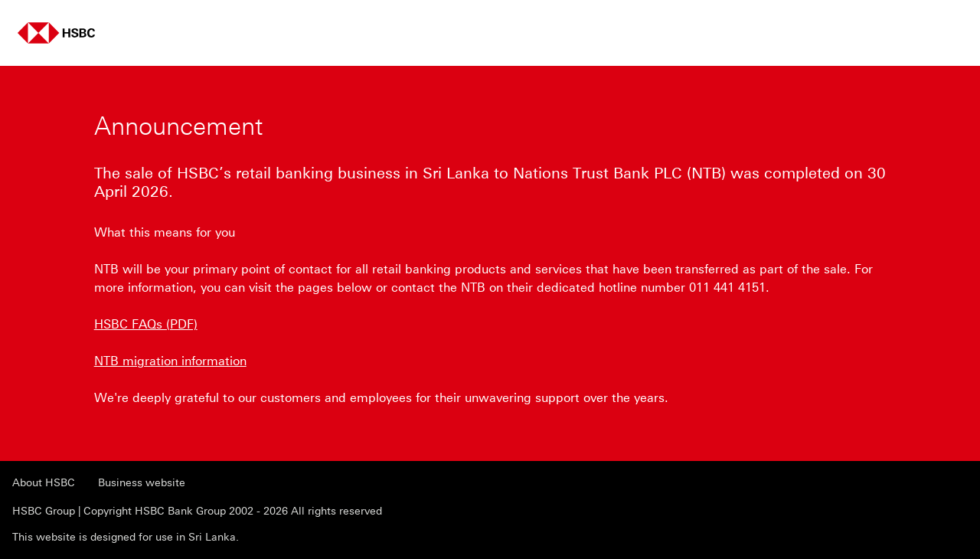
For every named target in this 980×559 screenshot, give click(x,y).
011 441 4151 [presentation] (727, 288)
